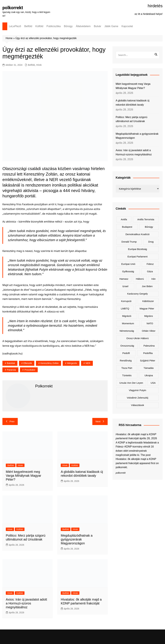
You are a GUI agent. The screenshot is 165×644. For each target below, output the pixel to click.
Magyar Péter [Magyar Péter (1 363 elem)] (147, 309)
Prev (10, 421)
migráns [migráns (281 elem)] (148, 316)
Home (9, 38)
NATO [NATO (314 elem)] (150, 323)
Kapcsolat (127, 26)
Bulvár (97, 26)
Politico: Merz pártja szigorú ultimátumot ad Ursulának (132, 119)
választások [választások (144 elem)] (138, 405)
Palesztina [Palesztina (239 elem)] (149, 346)
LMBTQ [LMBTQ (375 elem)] (125, 309)
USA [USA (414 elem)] (153, 383)
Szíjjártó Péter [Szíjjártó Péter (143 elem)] (148, 361)
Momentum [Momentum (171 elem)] (128, 323)
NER (88, 363)
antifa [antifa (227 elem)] (124, 219)
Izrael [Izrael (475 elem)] (125, 286)
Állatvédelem (83, 26)
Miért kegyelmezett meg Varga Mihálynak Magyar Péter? (24, 476)
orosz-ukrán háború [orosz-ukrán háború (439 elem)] (137, 338)
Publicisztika (53, 26)
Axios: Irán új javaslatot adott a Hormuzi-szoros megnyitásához (26, 603)
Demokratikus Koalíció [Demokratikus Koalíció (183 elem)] (138, 234)
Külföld (39, 26)
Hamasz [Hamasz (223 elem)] (124, 279)
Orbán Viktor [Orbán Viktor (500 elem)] (149, 331)
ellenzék (28, 363)
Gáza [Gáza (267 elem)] (150, 271)
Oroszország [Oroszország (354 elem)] (127, 346)
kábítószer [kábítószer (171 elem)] (148, 301)
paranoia (11, 370)
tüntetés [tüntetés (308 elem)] (127, 375)
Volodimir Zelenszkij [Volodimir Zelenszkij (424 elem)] (138, 398)
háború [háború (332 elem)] (140, 279)
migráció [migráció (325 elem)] (127, 316)
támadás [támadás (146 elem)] (149, 368)
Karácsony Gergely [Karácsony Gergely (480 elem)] (138, 294)
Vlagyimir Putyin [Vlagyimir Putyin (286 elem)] (138, 390)
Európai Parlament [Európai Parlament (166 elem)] (137, 257)
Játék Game (111, 26)
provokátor (30, 370)
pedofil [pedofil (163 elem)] (126, 353)
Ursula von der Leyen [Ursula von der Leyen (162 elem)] (131, 383)
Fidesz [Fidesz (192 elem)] (150, 264)
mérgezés (72, 363)
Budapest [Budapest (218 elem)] (127, 227)
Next (100, 421)
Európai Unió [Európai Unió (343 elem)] (128, 264)
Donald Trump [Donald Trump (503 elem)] (129, 242)
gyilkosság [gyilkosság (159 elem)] (128, 271)
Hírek (39, 65)
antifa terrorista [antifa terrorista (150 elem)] (146, 219)
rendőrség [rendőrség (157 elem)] (126, 361)
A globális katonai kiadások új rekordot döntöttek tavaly (133, 103)
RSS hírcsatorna (130, 425)
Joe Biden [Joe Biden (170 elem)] (147, 286)
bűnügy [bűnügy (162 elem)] (149, 227)
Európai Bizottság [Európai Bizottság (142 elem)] (138, 249)
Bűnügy (68, 26)
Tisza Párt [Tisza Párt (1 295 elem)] (127, 368)
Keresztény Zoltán (50, 363)
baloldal (11, 363)
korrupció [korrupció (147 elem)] (126, 301)
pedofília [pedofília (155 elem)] (148, 353)
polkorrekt (13, 8)
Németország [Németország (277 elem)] (127, 331)
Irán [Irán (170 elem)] (154, 279)
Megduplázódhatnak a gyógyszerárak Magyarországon (77, 539)
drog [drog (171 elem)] (151, 242)
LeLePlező (15, 26)
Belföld (28, 26)
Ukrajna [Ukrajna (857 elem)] (149, 375)
